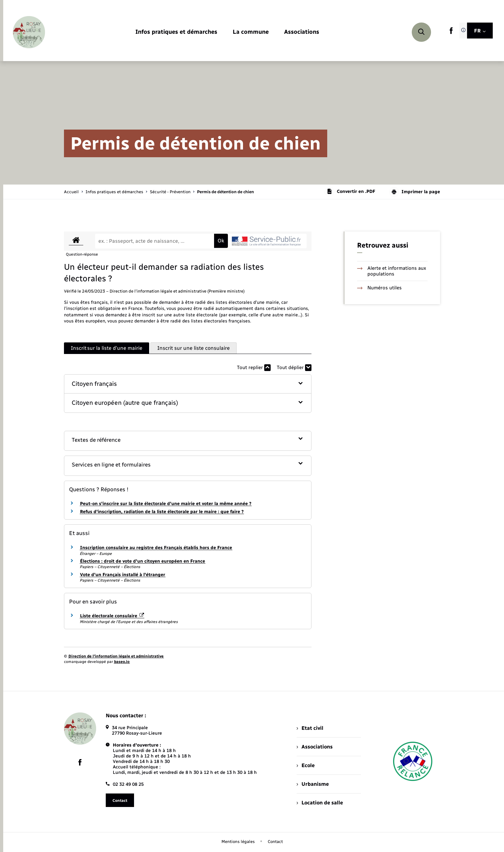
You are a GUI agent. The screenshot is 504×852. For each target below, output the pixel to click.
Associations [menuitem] (315, 747)
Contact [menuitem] (275, 842)
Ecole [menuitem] (306, 765)
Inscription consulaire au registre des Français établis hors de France (156, 548)
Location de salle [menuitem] (320, 803)
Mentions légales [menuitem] (238, 842)
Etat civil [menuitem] (310, 728)
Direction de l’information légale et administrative (116, 656)
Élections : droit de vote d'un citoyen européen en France (143, 561)
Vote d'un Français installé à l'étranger (123, 575)
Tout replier (254, 368)
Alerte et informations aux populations (392, 271)
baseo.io (122, 662)
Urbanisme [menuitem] (313, 784)
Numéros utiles (379, 288)
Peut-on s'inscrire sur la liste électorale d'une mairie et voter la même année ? (166, 504)
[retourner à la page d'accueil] (29, 32)
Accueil (71, 192)
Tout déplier (294, 368)
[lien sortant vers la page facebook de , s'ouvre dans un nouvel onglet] (451, 33)
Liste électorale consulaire (112, 616)
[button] (188, 384)
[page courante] (225, 192)
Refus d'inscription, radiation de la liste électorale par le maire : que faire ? (162, 512)
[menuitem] (176, 32)
